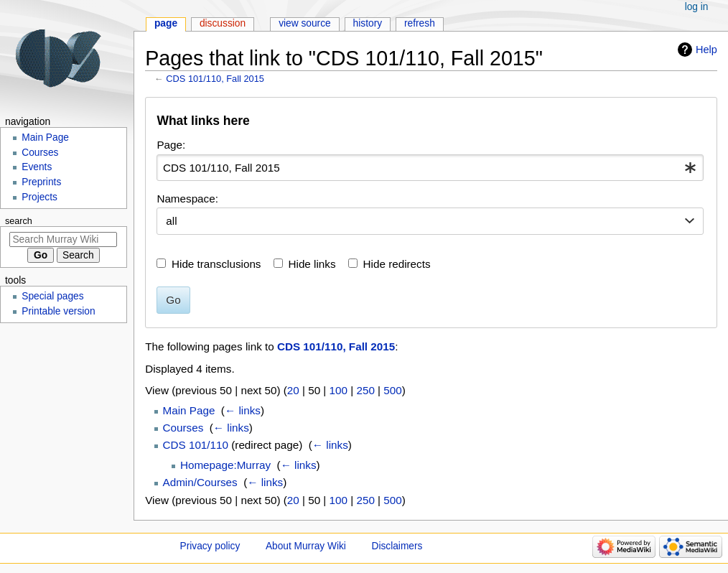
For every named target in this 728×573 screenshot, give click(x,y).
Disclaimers (397, 546)
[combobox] (430, 168)
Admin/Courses (200, 482)
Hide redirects (397, 264)
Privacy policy (210, 546)
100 (339, 390)
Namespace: (187, 199)
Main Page (189, 410)
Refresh (420, 23)
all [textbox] (171, 221)
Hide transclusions (216, 264)
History (368, 23)
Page (166, 23)
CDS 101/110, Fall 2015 (215, 79)
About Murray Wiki (306, 546)
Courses (183, 428)
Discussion (223, 23)
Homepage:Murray (225, 465)
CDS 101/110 (196, 445)
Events (37, 167)
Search (19, 221)
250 (365, 390)
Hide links (312, 264)
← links (243, 410)
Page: (171, 145)
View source (305, 23)
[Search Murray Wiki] (63, 239)
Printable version (58, 311)
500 (392, 390)
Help (706, 50)
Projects (39, 197)
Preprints (41, 182)
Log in (697, 7)
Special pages (52, 296)
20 (293, 390)
